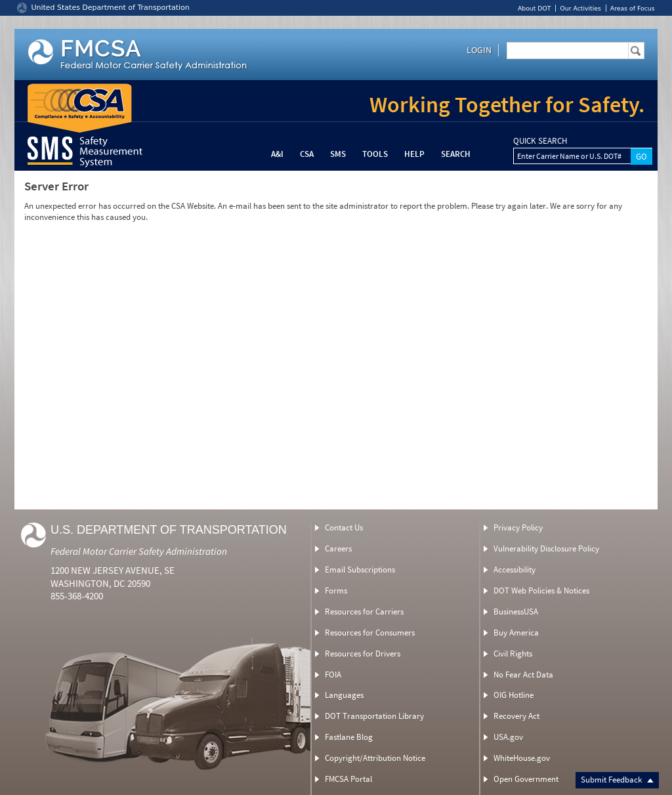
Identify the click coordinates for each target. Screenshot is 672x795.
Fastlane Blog (349, 737)
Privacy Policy (518, 527)
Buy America (516, 633)
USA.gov (508, 737)
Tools (375, 154)
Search (456, 154)
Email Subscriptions (360, 569)
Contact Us (344, 527)
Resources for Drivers (363, 654)
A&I (277, 154)
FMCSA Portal (348, 779)
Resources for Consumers (370, 633)
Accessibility (514, 569)
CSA (307, 154)
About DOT (535, 8)
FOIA (333, 675)
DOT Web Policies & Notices (541, 591)
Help (414, 154)
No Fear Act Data (523, 675)
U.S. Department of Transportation (169, 530)
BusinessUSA (516, 612)
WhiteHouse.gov (522, 758)
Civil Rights (513, 654)
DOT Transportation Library (374, 716)
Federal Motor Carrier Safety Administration (139, 551)
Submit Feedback (617, 780)
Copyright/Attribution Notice (375, 758)
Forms (336, 591)
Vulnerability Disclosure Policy (546, 548)
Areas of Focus (633, 8)
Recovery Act (516, 716)
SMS (338, 154)
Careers (338, 548)
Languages (344, 695)
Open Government (526, 779)
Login (479, 50)
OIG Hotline (514, 695)
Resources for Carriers (364, 612)
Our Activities (580, 8)
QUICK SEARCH (540, 141)
